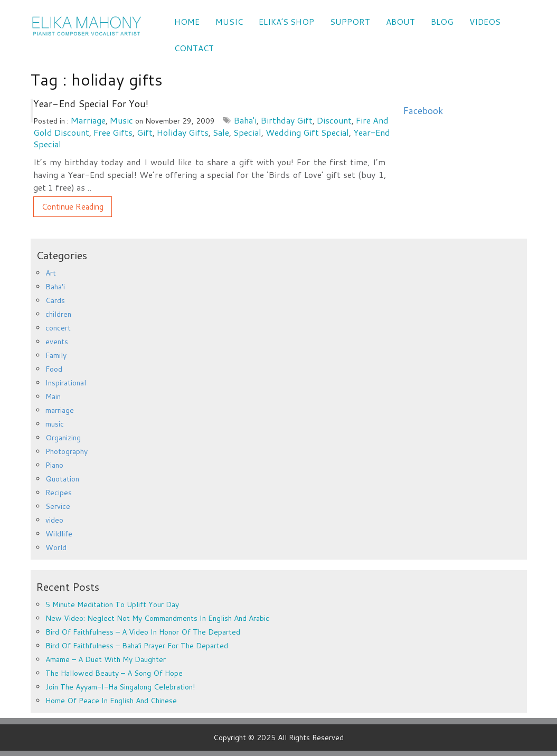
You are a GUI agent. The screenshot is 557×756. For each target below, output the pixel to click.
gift (145, 132)
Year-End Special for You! (91, 103)
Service (58, 506)
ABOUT (400, 22)
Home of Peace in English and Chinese (111, 701)
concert (58, 328)
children (58, 314)
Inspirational (66, 383)
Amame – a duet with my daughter (106, 659)
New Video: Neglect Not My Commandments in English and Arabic (157, 618)
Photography (67, 451)
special (247, 132)
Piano (54, 465)
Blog (442, 22)
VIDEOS (485, 22)
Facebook (423, 111)
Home (187, 22)
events (57, 342)
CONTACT (194, 48)
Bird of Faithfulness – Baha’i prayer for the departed (137, 646)
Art (51, 273)
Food (54, 369)
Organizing (63, 438)
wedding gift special (307, 132)
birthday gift (287, 120)
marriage (88, 120)
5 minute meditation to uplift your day (112, 604)
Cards (55, 300)
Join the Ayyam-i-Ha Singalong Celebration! (120, 687)
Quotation (62, 479)
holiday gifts (183, 132)
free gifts (113, 132)
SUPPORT (350, 22)
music (121, 120)
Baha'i (245, 120)
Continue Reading (73, 207)
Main (53, 396)
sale (221, 132)
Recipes (59, 493)
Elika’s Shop (286, 22)
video (54, 520)
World (56, 547)
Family (56, 355)
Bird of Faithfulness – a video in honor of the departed (143, 632)
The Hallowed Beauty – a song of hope (114, 673)
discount (334, 120)
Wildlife (59, 534)
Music (229, 22)
